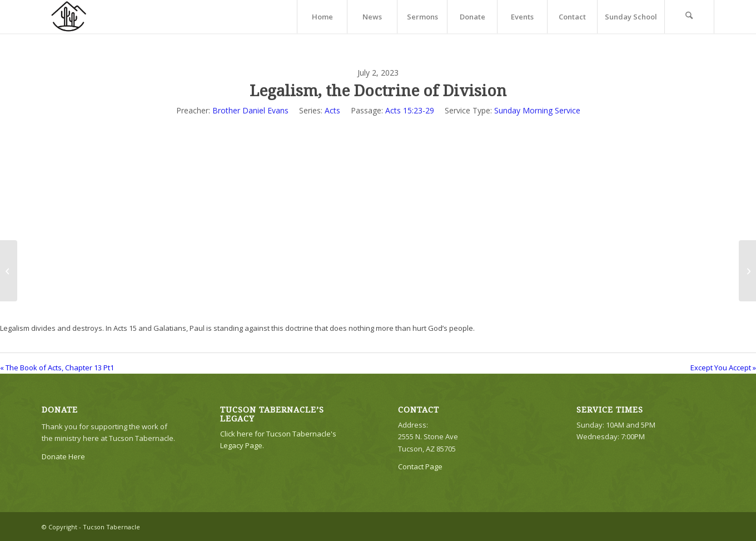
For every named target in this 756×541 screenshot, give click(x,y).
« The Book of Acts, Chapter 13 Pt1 (57, 368)
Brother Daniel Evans (250, 110)
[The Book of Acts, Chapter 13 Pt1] (9, 271)
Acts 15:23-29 (410, 110)
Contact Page (420, 466)
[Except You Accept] (747, 271)
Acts (332, 110)
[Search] (689, 17)
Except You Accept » (723, 368)
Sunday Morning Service (537, 110)
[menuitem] (322, 17)
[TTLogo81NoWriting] (68, 17)
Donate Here (63, 456)
